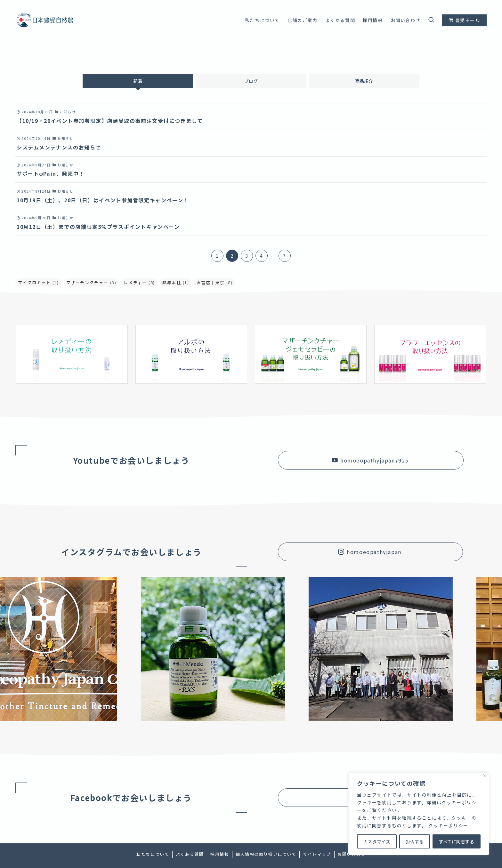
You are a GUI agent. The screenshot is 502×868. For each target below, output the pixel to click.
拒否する (415, 841)
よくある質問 (190, 854)
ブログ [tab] (251, 81)
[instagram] (466, 4)
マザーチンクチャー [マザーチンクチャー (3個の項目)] (91, 282)
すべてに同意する (457, 841)
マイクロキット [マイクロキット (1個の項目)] (38, 282)
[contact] (482, 4)
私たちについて (153, 854)
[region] (419, 814)
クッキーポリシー (448, 825)
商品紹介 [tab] (364, 81)
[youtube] (474, 4)
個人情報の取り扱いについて (266, 854)
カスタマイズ (377, 841)
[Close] (485, 776)
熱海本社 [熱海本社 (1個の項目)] (176, 282)
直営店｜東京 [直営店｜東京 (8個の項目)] (215, 282)
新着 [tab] (138, 81)
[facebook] (457, 4)
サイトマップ (317, 854)
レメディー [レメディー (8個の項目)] (139, 282)
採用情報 (220, 854)
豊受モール (464, 20)
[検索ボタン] (431, 20)
